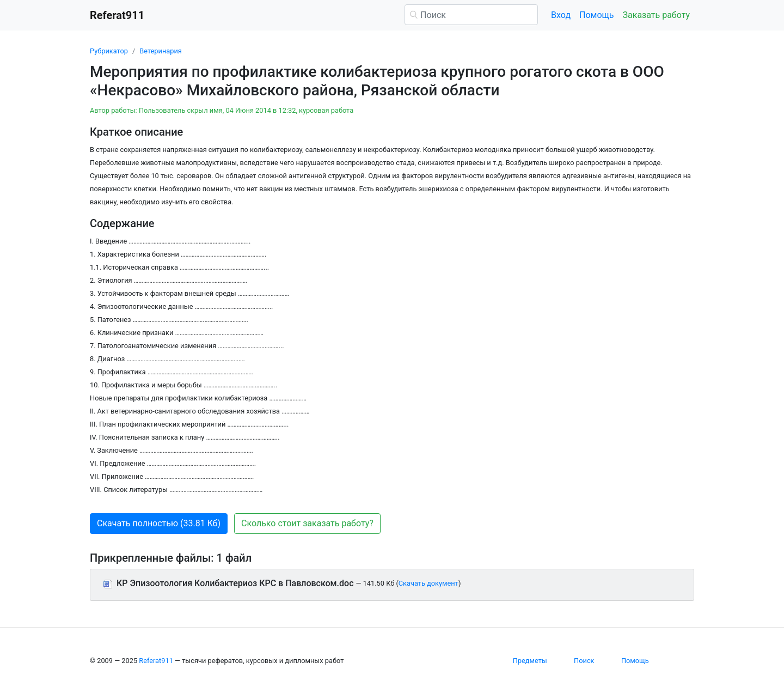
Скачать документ (428, 583)
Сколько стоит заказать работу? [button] (307, 523)
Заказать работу (656, 15)
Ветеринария (161, 51)
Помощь (596, 15)
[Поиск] (471, 15)
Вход (561, 15)
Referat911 (156, 661)
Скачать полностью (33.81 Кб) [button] (159, 523)
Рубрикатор (109, 51)
